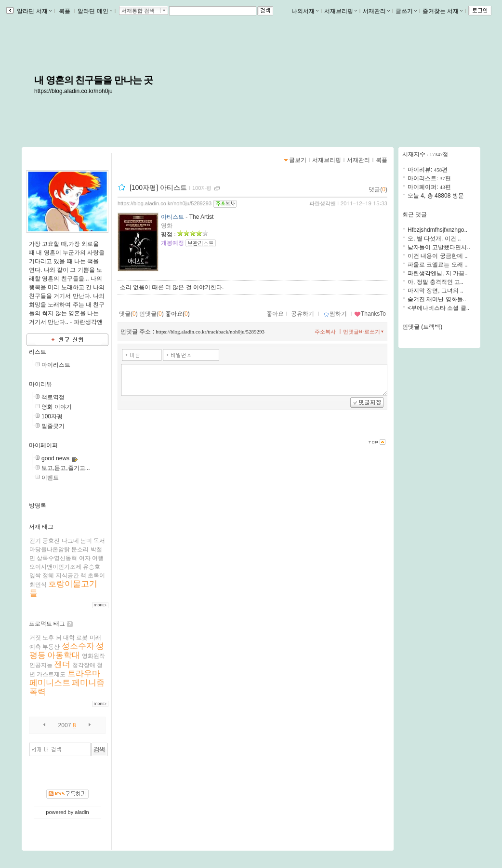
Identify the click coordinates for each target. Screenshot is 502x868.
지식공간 (67, 575)
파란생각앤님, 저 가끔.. (438, 273)
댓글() (378, 189)
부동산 (51, 647)
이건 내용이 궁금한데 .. (438, 256)
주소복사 (325, 332)
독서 (99, 541)
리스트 (38, 352)
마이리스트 (56, 365)
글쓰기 (406, 11)
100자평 (52, 416)
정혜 (48, 575)
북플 (65, 11)
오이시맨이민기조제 (55, 567)
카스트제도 (51, 674)
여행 (98, 558)
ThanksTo (370, 314)
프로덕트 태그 (47, 624)
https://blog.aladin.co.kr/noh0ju (73, 91)
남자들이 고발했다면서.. (439, 247)
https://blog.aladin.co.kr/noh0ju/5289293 (165, 203)
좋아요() (178, 314)
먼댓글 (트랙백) (422, 327)
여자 (85, 558)
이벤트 (50, 478)
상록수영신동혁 (57, 558)
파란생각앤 (323, 203)
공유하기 (303, 314)
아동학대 (64, 655)
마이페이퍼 (43, 445)
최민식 (38, 585)
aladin (82, 812)
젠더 (62, 664)
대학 (69, 638)
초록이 (96, 575)
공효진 (51, 541)
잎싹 (35, 575)
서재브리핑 (341, 11)
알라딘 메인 (95, 11)
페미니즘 (88, 683)
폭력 (38, 692)
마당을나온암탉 (50, 549)
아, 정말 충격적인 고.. (436, 282)
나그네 (70, 541)
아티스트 (172, 217)
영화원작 (93, 656)
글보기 (298, 160)
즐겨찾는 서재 (443, 11)
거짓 (35, 638)
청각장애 (84, 665)
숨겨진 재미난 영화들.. (437, 299)
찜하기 (335, 314)
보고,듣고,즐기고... (66, 468)
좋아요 (275, 314)
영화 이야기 (57, 407)
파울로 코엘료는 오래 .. (438, 265)
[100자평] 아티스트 (158, 187)
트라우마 (84, 674)
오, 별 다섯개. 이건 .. (434, 239)
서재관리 (376, 11)
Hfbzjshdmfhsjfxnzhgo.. (437, 230)
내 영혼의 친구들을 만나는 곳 (93, 80)
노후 (48, 638)
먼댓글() (152, 314)
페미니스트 (50, 683)
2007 (65, 725)
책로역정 (53, 397)
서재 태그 (41, 527)
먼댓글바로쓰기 (364, 332)
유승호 (92, 567)
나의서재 (305, 11)
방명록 (38, 506)
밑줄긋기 (53, 426)
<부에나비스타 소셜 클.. (438, 308)
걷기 (35, 541)
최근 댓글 (415, 214)
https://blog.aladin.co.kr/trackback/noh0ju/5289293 (210, 332)
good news (55, 458)
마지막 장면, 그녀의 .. (436, 291)
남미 (86, 541)
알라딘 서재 (33, 11)
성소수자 (78, 646)
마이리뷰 (40, 384)
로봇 (82, 638)
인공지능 (41, 665)
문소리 (80, 549)
